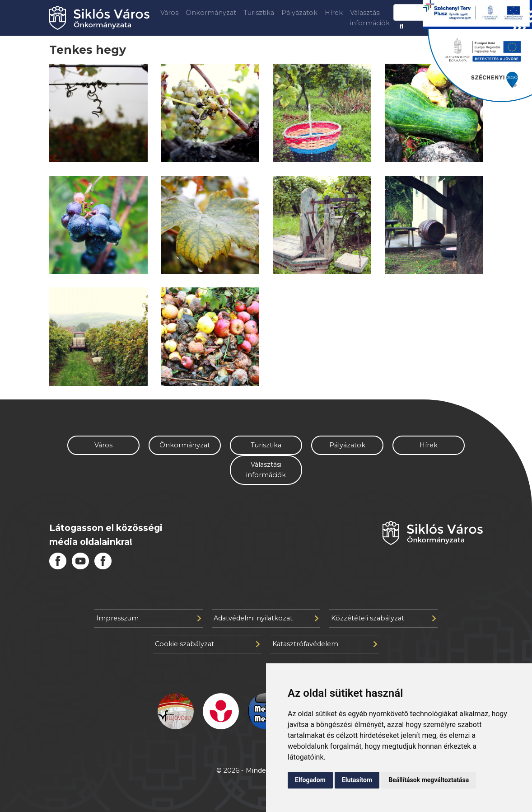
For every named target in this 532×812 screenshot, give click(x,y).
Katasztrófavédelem (325, 644)
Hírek (334, 13)
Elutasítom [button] (357, 780)
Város (169, 13)
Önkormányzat (211, 13)
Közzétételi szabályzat (383, 618)
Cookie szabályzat (207, 644)
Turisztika (259, 13)
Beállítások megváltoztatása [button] (429, 780)
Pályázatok (299, 13)
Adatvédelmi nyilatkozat (266, 618)
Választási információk (370, 18)
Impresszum (149, 618)
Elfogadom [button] (310, 780)
